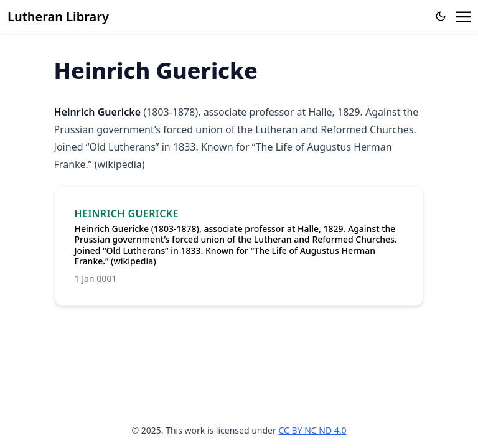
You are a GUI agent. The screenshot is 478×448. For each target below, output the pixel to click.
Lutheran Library (58, 16)
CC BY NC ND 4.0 (312, 430)
